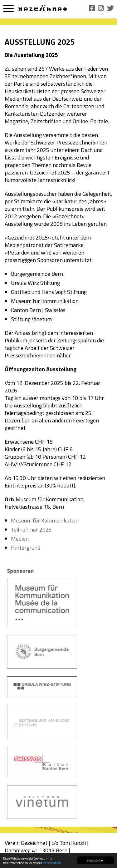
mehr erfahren (52, 863)
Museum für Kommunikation (45, 520)
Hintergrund (26, 548)
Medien (20, 539)
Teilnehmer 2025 (31, 530)
